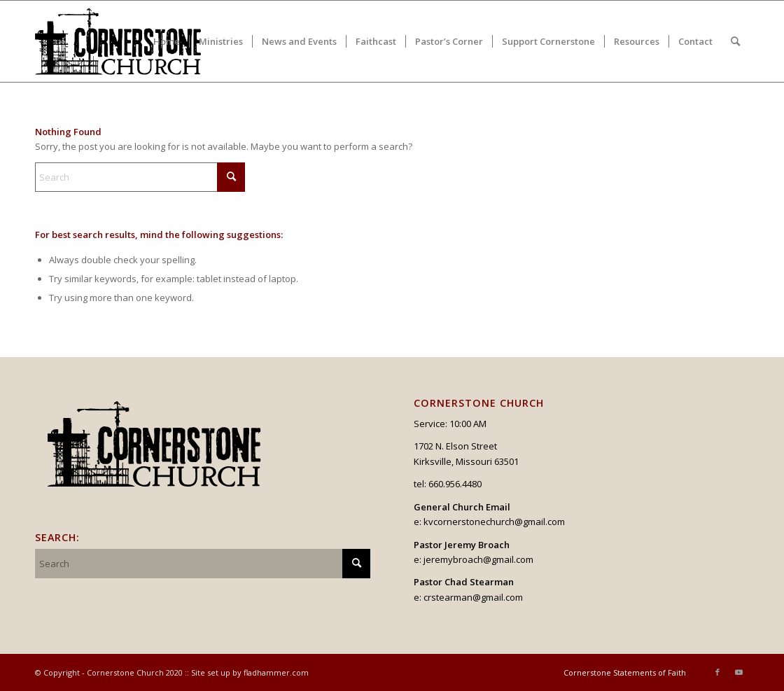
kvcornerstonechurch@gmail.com (494, 522)
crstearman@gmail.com (473, 597)
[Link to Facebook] (717, 672)
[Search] (735, 41)
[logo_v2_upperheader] (126, 41)
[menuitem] (167, 41)
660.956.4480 (455, 484)
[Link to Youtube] (738, 672)
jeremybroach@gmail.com (478, 559)
